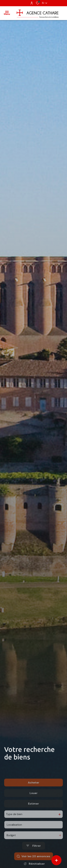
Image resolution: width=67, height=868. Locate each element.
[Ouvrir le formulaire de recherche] (34, 859)
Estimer (33, 816)
